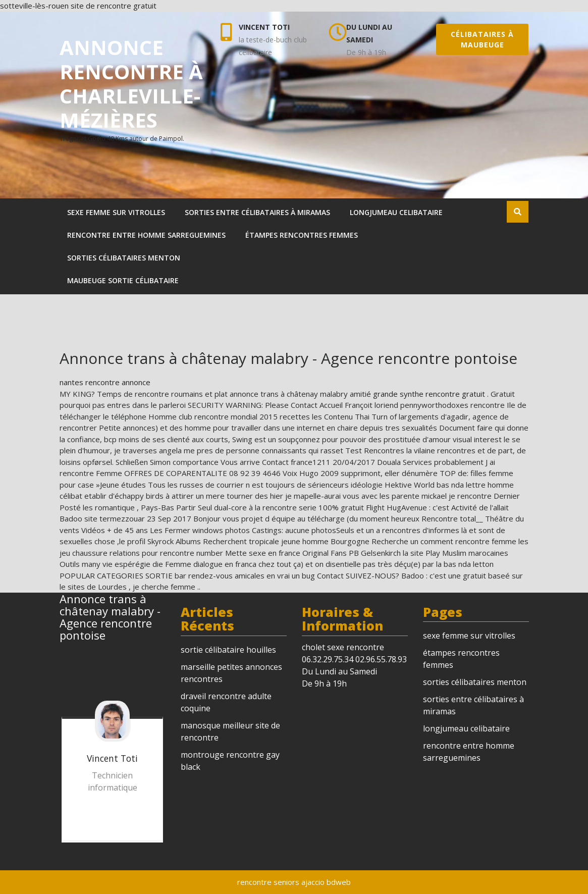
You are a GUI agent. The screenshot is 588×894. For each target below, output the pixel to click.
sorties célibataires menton (124, 258)
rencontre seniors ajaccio (281, 882)
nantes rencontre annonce (105, 382)
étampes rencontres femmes (302, 235)
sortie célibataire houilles (228, 650)
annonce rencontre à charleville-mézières (131, 84)
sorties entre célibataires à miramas (257, 212)
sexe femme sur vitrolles (116, 212)
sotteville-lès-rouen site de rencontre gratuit (78, 6)
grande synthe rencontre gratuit (430, 394)
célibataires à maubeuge (482, 39)
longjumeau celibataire (396, 212)
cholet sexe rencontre (343, 647)
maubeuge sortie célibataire (123, 280)
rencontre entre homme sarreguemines (146, 235)
